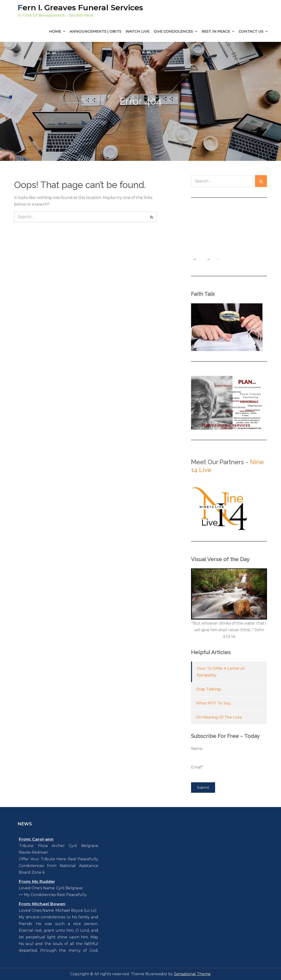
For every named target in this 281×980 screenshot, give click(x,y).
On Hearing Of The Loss (219, 717)
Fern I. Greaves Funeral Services (80, 7)
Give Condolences (173, 31)
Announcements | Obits (96, 31)
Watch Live (138, 31)
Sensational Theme (192, 974)
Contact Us (251, 31)
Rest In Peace (216, 31)
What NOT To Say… (214, 703)
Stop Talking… (209, 689)
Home (55, 31)
